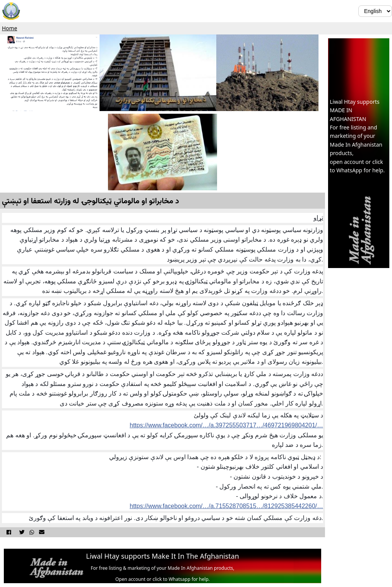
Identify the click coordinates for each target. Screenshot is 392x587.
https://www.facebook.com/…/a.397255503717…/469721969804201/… (226, 425)
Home (10, 28)
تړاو (318, 218)
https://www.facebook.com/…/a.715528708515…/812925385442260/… (226, 506)
